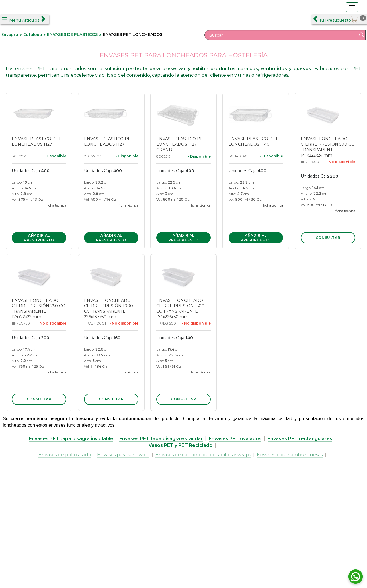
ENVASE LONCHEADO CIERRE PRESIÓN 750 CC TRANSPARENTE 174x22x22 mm (38, 309)
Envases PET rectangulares (300, 439)
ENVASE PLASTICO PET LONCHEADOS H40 (253, 142)
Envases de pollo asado (65, 455)
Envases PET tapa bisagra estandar (161, 439)
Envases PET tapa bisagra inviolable (71, 439)
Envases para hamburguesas (290, 455)
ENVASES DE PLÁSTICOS (72, 34)
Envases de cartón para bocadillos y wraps (203, 455)
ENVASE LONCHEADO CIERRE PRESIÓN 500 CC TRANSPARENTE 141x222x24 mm (327, 147)
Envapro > (12, 34)
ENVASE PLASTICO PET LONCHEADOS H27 (36, 142)
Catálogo (33, 34)
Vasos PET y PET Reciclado (180, 445)
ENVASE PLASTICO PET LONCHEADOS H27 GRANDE (181, 144)
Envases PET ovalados (235, 439)
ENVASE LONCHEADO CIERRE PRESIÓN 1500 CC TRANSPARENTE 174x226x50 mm (180, 309)
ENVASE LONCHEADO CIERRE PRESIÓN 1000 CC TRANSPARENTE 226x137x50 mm (109, 309)
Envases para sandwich (123, 455)
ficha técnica (56, 205)
